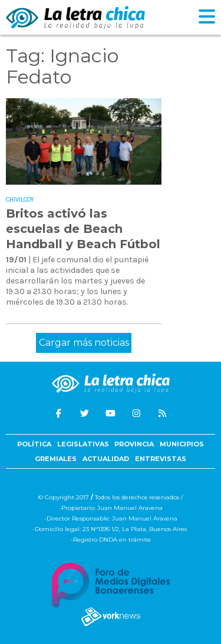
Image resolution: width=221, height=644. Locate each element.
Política (34, 444)
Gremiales (56, 459)
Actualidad (106, 459)
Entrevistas (161, 459)
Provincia (134, 444)
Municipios (182, 444)
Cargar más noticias (84, 343)
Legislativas (83, 444)
